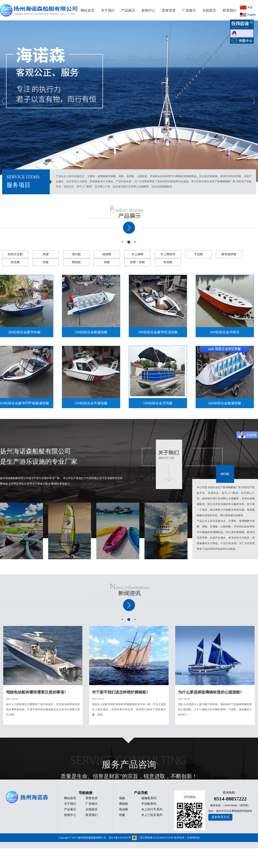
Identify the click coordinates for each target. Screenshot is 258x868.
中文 (250, 8)
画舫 (107, 262)
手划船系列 (149, 804)
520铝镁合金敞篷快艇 (92, 332)
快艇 (46, 262)
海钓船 (76, 254)
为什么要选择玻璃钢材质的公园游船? (210, 692)
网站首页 (70, 798)
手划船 (198, 254)
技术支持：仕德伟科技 (187, 838)
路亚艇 (15, 262)
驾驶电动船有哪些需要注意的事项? (36, 692)
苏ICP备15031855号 (120, 838)
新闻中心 (70, 815)
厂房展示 (92, 804)
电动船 (168, 262)
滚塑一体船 (137, 262)
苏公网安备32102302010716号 (157, 838)
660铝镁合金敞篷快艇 (226, 403)
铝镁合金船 (15, 254)
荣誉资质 (92, 798)
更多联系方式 (220, 817)
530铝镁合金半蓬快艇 (92, 403)
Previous (3, 101)
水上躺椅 (137, 254)
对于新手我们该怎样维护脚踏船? (120, 692)
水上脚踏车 (168, 254)
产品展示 (70, 809)
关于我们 (70, 804)
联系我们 (92, 815)
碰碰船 (107, 254)
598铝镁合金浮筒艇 (159, 403)
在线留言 (92, 809)
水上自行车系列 (152, 809)
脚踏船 (76, 262)
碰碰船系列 (149, 798)
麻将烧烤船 (229, 254)
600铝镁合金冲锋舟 (226, 332)
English (252, 15)
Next (254, 101)
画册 (46, 254)
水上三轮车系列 (152, 815)
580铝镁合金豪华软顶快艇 (159, 332)
